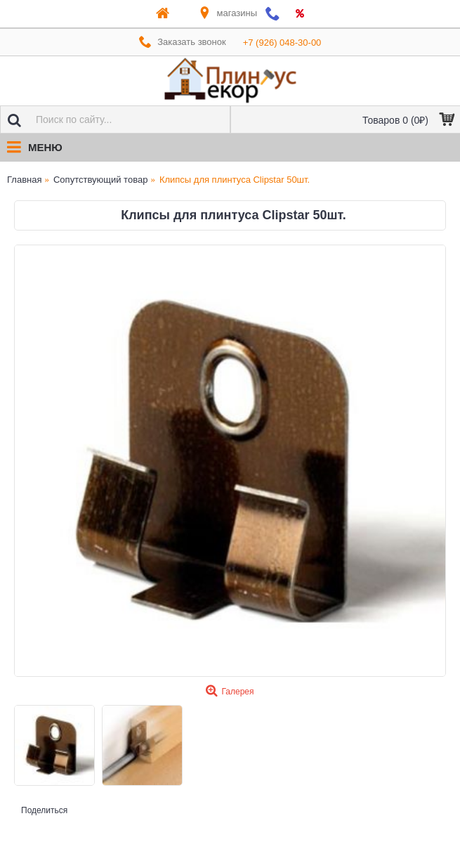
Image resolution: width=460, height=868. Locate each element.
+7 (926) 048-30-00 (282, 43)
